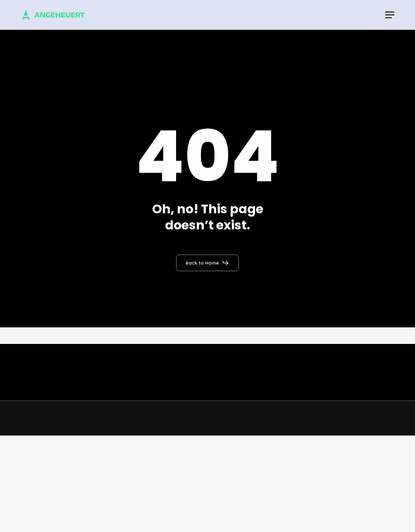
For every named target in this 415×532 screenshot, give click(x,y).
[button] (390, 15)
